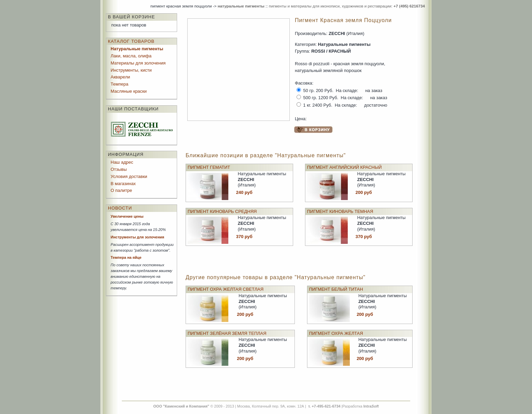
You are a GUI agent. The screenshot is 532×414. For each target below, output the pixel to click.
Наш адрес (122, 162)
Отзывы (119, 169)
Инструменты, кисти (131, 70)
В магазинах (123, 184)
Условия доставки (129, 176)
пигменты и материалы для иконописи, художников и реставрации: (347, 6)
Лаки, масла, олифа (131, 56)
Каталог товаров (131, 41)
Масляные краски (129, 91)
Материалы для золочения (138, 63)
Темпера (119, 84)
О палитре (121, 190)
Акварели (120, 77)
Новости (120, 208)
